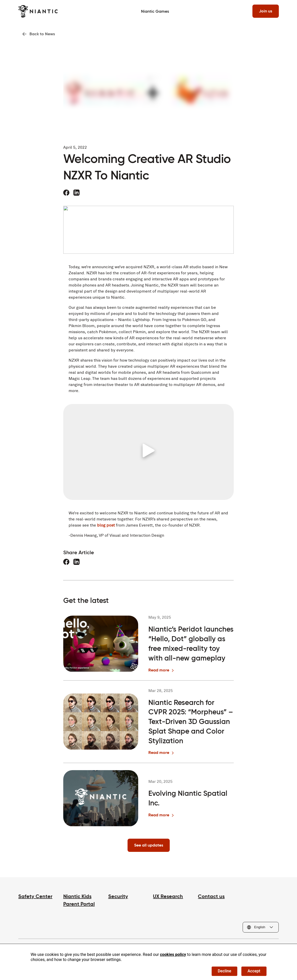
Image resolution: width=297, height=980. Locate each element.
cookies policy (173, 954)
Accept (254, 971)
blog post (106, 525)
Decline (224, 971)
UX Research (168, 896)
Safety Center (35, 896)
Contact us (211, 896)
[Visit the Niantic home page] (38, 11)
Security (118, 896)
